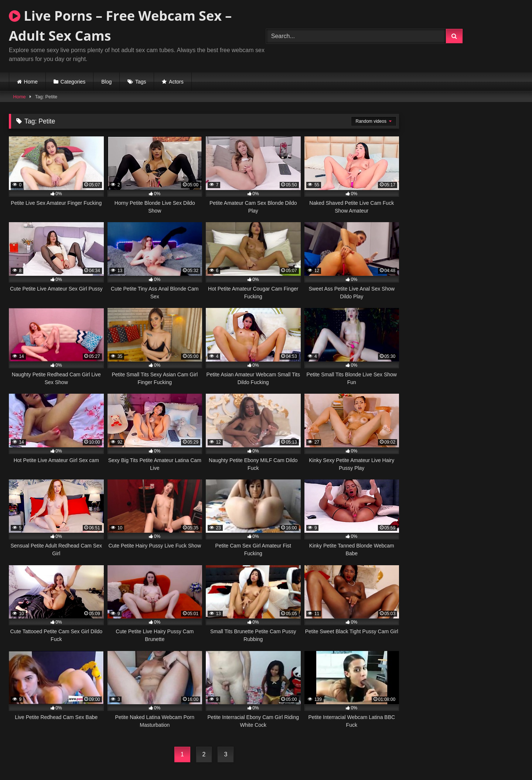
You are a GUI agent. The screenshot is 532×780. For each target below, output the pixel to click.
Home (31, 82)
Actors (176, 82)
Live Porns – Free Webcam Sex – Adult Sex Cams (120, 26)
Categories (73, 82)
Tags (141, 82)
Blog (106, 82)
